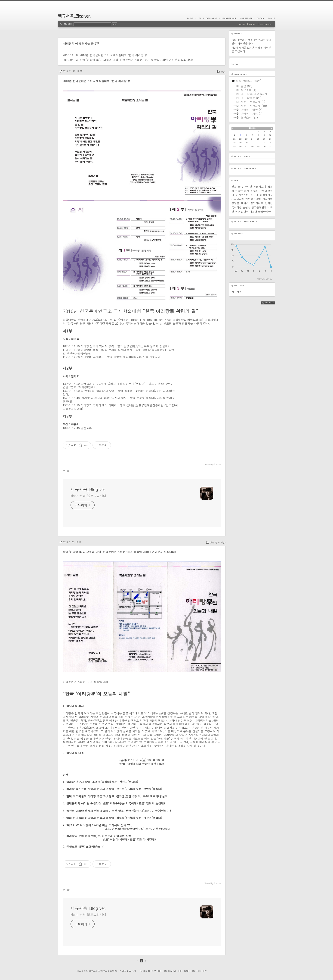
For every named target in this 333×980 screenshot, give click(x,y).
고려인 (248, 186)
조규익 (254, 195)
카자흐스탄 (242, 195)
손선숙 (246, 207)
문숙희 (254, 191)
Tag (199, 18)
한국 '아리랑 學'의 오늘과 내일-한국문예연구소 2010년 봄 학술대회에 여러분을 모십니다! (136, 60)
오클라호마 (260, 186)
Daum (172, 971)
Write (271, 18)
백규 (237, 211)
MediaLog (211, 18)
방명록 (113, 971)
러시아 (241, 199)
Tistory (202, 971)
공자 (247, 191)
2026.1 (252, 128)
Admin (260, 18)
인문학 (249, 199)
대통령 (253, 211)
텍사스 (245, 203)
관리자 (123, 971)
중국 (240, 186)
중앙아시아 (264, 211)
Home (191, 18)
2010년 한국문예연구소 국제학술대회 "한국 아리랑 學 (113, 55)
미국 (261, 191)
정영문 (235, 203)
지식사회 (268, 199)
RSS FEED (272, 303)
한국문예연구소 (260, 207)
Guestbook (246, 18)
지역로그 (103, 971)
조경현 (258, 199)
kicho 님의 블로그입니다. (89, 496)
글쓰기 (132, 971)
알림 (223, 72)
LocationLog (229, 18)
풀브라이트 (257, 203)
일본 (234, 186)
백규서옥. (237, 292)
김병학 (245, 211)
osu (234, 199)
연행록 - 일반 (217, 543)
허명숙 (239, 191)
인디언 (269, 203)
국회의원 (237, 207)
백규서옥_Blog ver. (74, 16)
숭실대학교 (266, 195)
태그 (79, 971)
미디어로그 (90, 971)
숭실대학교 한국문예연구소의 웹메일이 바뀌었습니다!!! (251, 42)
